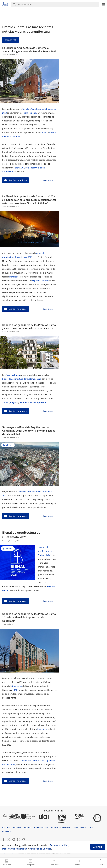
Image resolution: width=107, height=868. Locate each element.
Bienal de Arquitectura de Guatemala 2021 (22, 379)
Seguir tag (11, 40)
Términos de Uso (59, 845)
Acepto (98, 847)
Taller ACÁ (18, 168)
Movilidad (14, 277)
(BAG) (15, 690)
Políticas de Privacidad (15, 849)
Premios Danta (30, 113)
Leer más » (48, 180)
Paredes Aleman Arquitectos (33, 402)
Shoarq (44, 132)
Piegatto (14, 402)
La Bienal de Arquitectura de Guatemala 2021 (45, 551)
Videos (8, 445)
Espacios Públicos (41, 281)
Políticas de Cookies (40, 849)
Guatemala (17, 686)
